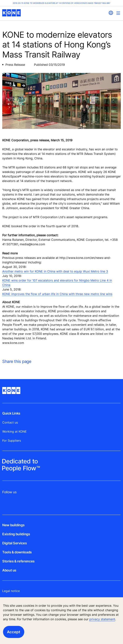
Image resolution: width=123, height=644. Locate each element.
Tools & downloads (17, 552)
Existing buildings (16, 534)
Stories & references (18, 561)
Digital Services (14, 543)
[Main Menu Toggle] (118, 13)
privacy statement (102, 619)
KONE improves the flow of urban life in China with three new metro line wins (57, 294)
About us (9, 570)
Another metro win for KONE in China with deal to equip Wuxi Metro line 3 (55, 271)
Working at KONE (14, 431)
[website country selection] (111, 13)
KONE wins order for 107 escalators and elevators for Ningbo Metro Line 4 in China (57, 283)
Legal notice (11, 591)
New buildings (13, 525)
